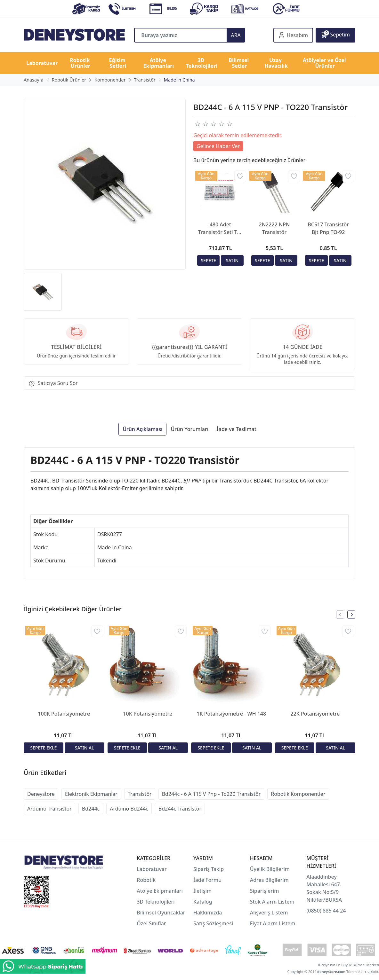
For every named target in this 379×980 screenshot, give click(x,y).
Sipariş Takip (209, 869)
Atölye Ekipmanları (160, 891)
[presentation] (340, 615)
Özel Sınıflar (151, 923)
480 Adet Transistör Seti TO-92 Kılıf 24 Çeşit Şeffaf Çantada (220, 228)
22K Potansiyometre (315, 714)
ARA (236, 35)
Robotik (146, 880)
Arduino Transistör (49, 809)
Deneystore (41, 794)
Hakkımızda (208, 913)
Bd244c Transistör (180, 809)
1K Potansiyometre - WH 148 (231, 714)
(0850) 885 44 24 (326, 911)
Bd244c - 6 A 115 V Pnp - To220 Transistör (211, 794)
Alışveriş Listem (269, 913)
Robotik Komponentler (298, 794)
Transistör (140, 794)
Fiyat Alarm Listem (273, 923)
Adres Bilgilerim (269, 880)
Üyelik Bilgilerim (270, 869)
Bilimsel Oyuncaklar (161, 913)
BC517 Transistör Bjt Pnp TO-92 (328, 228)
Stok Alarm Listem (272, 902)
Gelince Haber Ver (218, 146)
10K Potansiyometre (148, 714)
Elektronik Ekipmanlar (91, 794)
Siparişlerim (265, 891)
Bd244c (91, 809)
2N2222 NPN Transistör (274, 228)
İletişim (202, 891)
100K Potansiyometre (64, 714)
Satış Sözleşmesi (213, 923)
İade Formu (207, 880)
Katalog (203, 902)
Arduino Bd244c (129, 809)
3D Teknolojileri (156, 902)
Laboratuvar (152, 869)
